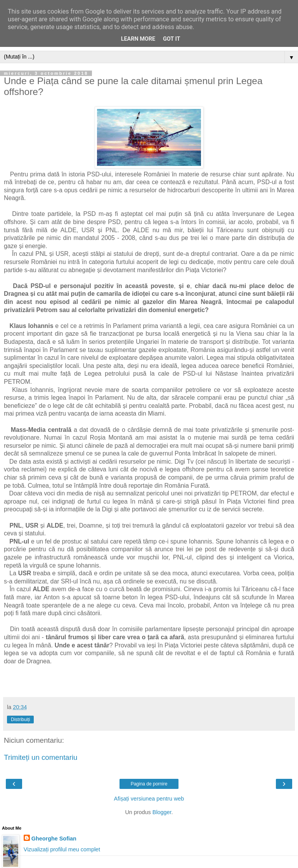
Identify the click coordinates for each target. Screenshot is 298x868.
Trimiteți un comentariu (41, 757)
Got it (172, 39)
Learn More (138, 39)
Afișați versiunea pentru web (149, 799)
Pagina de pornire (149, 784)
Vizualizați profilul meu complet (62, 849)
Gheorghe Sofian (54, 839)
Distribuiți (20, 720)
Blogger (162, 812)
